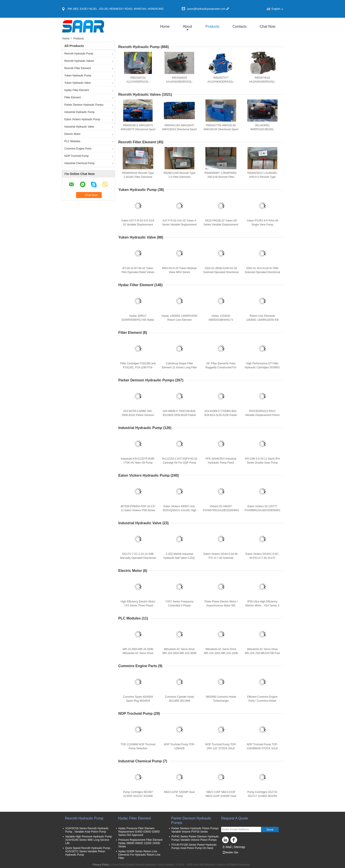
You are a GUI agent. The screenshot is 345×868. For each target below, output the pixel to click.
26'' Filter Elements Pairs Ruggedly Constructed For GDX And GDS (221, 367)
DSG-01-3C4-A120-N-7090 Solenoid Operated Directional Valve (262, 272)
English (277, 9)
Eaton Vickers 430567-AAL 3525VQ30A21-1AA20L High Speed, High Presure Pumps (179, 510)
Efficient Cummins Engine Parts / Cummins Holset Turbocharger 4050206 (262, 701)
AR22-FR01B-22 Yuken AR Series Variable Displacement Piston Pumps (221, 225)
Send (270, 830)
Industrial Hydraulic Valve (79, 127)
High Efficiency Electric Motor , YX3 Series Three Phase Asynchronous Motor (138, 606)
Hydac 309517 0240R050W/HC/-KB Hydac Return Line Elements (138, 320)
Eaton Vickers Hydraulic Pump (82, 119)
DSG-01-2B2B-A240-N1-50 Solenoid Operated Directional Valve (221, 272)
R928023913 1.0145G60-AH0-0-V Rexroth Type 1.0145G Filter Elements (262, 177)
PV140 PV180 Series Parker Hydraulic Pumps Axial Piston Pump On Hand (194, 846)
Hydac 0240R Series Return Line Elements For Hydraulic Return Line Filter (139, 855)
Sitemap (239, 847)
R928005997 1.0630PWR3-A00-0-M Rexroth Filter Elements (221, 177)
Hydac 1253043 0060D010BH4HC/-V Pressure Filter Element (221, 320)
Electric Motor (72, 134)
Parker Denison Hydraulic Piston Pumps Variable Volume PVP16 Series (195, 830)
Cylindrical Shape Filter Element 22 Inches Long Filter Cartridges (179, 367)
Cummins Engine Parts (78, 149)
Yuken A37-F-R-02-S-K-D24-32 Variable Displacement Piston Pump (138, 225)
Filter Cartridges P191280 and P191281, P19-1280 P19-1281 (138, 367)
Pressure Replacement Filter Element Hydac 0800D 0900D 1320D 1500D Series (140, 843)
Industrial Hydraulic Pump (80, 112)
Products (212, 26)
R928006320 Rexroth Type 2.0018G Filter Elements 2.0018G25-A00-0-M (138, 177)
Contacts (240, 26)
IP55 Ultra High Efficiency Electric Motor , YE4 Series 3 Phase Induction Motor (262, 606)
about (188, 26)
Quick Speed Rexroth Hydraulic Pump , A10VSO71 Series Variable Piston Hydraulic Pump (88, 851)
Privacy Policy (101, 865)
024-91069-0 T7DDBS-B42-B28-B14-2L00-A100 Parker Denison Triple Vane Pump (221, 415)
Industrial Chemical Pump (80, 163)
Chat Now (268, 26)
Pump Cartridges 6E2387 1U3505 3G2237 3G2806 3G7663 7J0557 (138, 796)
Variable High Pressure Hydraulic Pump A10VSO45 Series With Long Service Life (89, 840)
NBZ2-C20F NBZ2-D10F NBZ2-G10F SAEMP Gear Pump (221, 796)
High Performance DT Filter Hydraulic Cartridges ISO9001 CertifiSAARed (262, 367)
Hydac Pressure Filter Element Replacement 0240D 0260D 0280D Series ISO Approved (139, 832)
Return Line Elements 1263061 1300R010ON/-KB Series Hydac (262, 320)
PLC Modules (72, 141)
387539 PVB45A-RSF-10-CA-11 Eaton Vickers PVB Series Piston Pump (138, 510)
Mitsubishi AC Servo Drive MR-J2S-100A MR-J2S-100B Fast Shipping (221, 653)
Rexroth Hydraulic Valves (79, 61)
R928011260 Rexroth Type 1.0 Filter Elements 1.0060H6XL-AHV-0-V (179, 177)
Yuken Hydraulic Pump (78, 76)
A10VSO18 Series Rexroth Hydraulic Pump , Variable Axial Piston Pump (87, 830)
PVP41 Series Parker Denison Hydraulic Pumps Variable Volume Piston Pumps (195, 838)
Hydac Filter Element (77, 90)
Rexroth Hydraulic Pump (79, 54)
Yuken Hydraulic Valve (78, 83)
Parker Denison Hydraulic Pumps (84, 105)
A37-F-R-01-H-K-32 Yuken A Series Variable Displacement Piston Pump (179, 225)
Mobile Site (230, 852)
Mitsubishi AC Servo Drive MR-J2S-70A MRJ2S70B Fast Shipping (262, 653)
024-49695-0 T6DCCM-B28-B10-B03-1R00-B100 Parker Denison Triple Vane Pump (179, 415)
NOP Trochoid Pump (77, 156)
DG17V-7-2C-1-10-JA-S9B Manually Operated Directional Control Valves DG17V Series (138, 558)
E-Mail (227, 847)
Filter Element (73, 97)
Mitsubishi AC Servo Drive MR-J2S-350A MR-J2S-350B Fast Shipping (179, 653)
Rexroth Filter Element (78, 68)
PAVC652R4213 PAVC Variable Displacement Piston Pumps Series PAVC (262, 415)
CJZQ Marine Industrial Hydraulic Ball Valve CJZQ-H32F (179, 558)
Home (165, 26)
